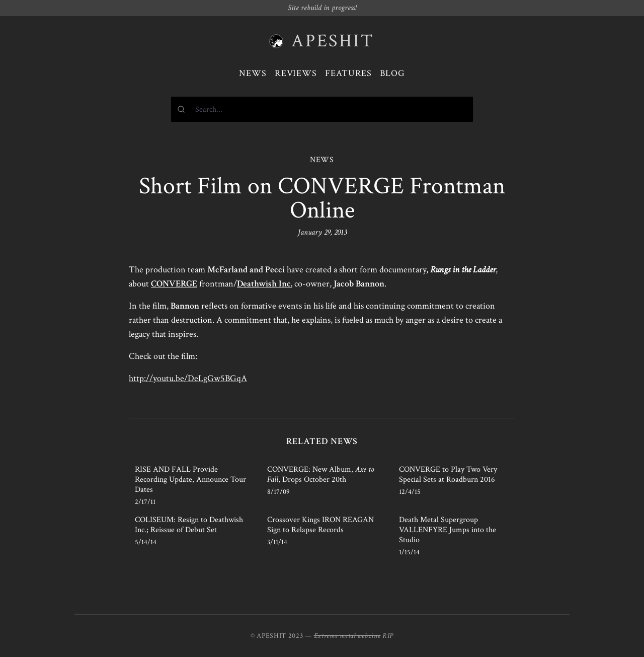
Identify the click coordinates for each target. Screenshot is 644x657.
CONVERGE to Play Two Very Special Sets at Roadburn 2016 (448, 474)
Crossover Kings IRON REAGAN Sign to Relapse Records (320, 525)
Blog (392, 73)
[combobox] (322, 109)
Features (348, 73)
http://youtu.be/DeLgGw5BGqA (188, 378)
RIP (388, 636)
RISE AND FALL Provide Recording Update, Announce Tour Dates (190, 480)
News (253, 73)
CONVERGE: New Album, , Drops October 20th (320, 474)
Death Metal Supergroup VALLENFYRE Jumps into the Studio (448, 530)
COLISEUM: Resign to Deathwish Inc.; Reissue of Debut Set (189, 525)
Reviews (296, 73)
